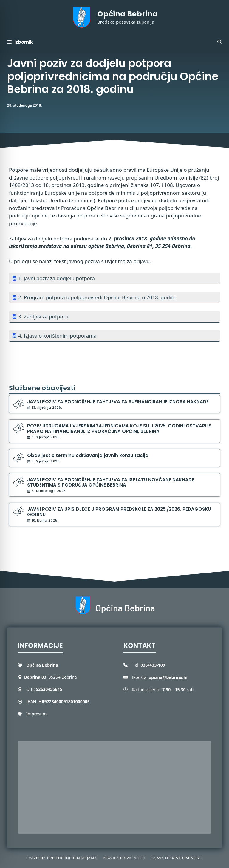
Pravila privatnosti (124, 858)
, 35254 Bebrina (51, 677)
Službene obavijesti (42, 388)
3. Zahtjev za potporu (43, 316)
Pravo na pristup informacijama (62, 858)
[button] (220, 42)
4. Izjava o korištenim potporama (57, 336)
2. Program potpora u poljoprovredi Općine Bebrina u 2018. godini (97, 297)
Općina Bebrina (127, 14)
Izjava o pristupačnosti (177, 858)
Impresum (36, 714)
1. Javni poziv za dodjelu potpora (57, 278)
